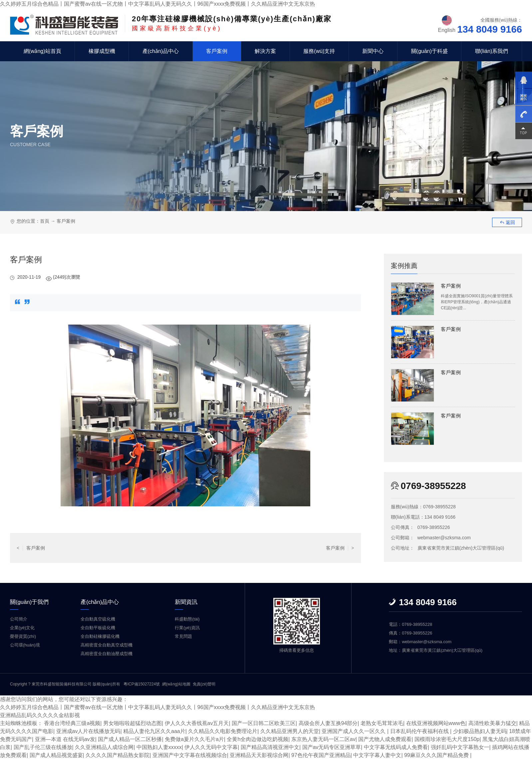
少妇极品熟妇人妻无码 (480, 731)
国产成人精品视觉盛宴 (56, 755)
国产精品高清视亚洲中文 (270, 747)
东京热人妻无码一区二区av (323, 739)
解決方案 (265, 51)
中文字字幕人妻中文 (377, 755)
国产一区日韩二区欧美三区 (264, 723)
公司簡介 (19, 619)
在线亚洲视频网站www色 (436, 723)
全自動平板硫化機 (98, 628)
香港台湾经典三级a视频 (72, 723)
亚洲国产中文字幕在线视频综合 (190, 755)
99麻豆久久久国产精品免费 (437, 755)
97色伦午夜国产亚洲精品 (321, 755)
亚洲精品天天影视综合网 (259, 755)
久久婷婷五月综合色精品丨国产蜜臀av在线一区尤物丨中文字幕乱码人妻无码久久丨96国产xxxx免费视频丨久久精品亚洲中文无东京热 (158, 4)
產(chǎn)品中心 (161, 51)
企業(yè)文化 (22, 628)
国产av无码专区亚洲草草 (332, 747)
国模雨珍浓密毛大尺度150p (447, 739)
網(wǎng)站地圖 (176, 684)
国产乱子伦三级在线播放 (43, 747)
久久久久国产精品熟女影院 (118, 755)
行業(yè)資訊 (187, 628)
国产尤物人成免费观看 (385, 739)
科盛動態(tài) (187, 619)
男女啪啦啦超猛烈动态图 (133, 723)
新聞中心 (373, 51)
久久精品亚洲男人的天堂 (290, 731)
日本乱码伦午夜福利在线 (420, 731)
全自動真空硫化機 (98, 619)
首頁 (45, 221)
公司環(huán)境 (25, 645)
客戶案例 (217, 51)
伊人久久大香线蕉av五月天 (197, 723)
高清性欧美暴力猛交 (492, 723)
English (447, 30)
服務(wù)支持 (319, 51)
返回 (507, 222)
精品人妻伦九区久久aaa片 (154, 731)
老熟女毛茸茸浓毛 (382, 723)
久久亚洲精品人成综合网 (104, 747)
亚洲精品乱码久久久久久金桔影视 (40, 715)
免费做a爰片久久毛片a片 (194, 739)
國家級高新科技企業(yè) (232, 23)
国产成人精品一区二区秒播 (130, 739)
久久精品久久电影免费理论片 (223, 731)
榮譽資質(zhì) (23, 636)
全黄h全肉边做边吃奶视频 (258, 739)
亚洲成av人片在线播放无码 (88, 731)
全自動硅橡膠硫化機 (100, 636)
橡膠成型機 (102, 51)
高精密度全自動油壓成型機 (107, 654)
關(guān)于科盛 (429, 51)
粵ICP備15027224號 (142, 684)
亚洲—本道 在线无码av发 (65, 739)
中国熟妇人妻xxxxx (159, 747)
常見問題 (183, 636)
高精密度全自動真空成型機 (107, 645)
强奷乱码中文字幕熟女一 (460, 747)
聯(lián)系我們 (492, 51)
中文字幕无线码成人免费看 (396, 747)
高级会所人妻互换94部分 (328, 723)
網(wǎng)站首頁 (42, 51)
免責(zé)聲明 (204, 684)
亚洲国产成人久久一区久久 (355, 731)
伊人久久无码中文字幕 (211, 747)
